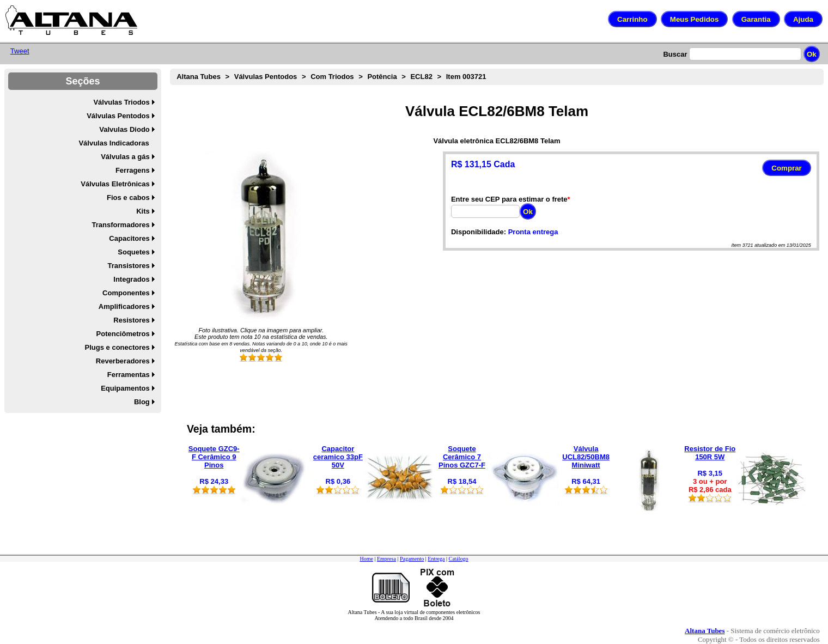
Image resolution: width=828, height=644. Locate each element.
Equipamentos (125, 388)
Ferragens (133, 170)
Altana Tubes (199, 77)
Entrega (436, 559)
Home (366, 559)
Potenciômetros (123, 334)
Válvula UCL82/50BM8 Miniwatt (586, 457)
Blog (142, 402)
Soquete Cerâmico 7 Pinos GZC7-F (462, 457)
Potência (382, 77)
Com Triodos (332, 77)
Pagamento (412, 559)
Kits (143, 211)
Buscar (675, 54)
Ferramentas (129, 375)
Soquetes (134, 252)
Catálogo (458, 559)
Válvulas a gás (125, 157)
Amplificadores (124, 306)
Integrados (131, 279)
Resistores (131, 320)
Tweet (20, 51)
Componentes (126, 293)
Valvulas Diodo (124, 129)
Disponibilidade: (479, 232)
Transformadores (121, 225)
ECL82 (421, 77)
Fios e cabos (128, 198)
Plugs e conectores (117, 347)
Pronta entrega (533, 232)
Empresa (386, 559)
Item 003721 (466, 77)
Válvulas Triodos (121, 102)
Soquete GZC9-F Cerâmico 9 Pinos (214, 457)
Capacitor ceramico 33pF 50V (338, 457)
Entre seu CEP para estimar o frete (509, 199)
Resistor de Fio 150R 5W (710, 453)
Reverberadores (123, 361)
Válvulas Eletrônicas (115, 184)
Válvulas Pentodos (118, 116)
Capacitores (129, 238)
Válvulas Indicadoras (114, 143)
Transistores (128, 266)
